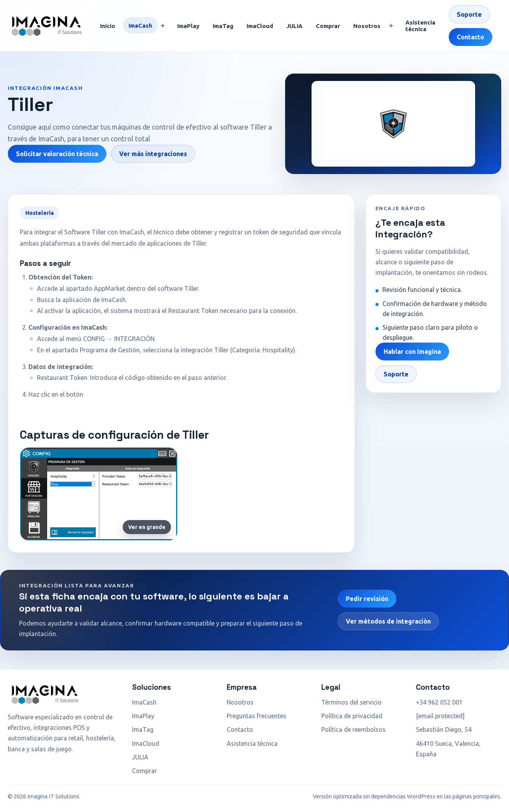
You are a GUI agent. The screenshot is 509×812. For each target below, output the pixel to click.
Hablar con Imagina (412, 352)
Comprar (328, 26)
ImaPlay (188, 26)
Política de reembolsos (353, 729)
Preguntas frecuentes (256, 716)
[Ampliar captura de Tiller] (99, 494)
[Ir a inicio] (47, 26)
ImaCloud (260, 26)
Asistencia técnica (420, 26)
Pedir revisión (367, 599)
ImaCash (140, 25)
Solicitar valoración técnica (57, 154)
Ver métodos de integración (388, 621)
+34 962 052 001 (439, 702)
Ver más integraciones (153, 154)
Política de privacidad (352, 716)
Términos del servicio (351, 702)
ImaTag (223, 26)
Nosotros (367, 26)
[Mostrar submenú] (163, 26)
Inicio (108, 26)
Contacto (470, 37)
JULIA (294, 26)
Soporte (469, 14)
